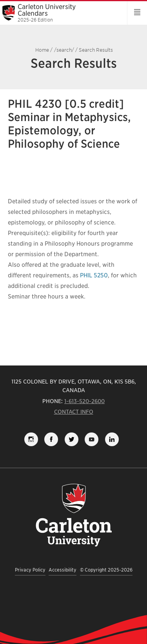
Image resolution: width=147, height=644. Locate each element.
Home (42, 50)
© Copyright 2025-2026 (106, 570)
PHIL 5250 (94, 275)
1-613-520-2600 (84, 401)
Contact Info (74, 412)
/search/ (64, 50)
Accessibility (63, 570)
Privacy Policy (30, 570)
